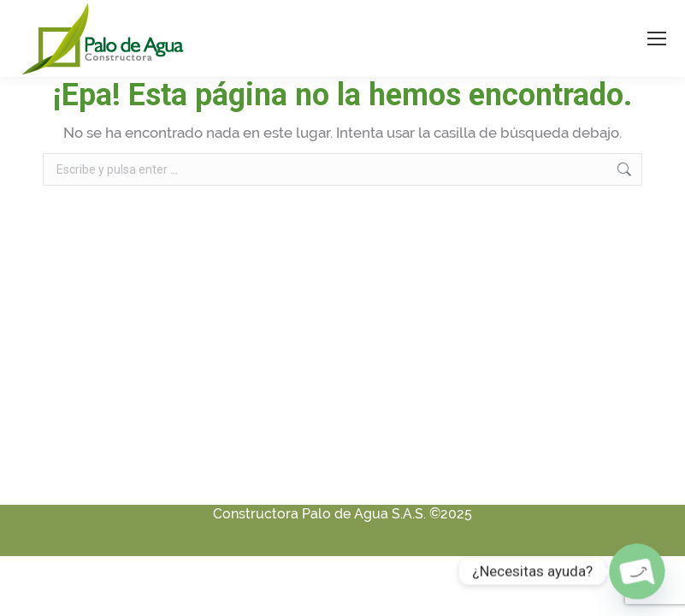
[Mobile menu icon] (657, 38)
